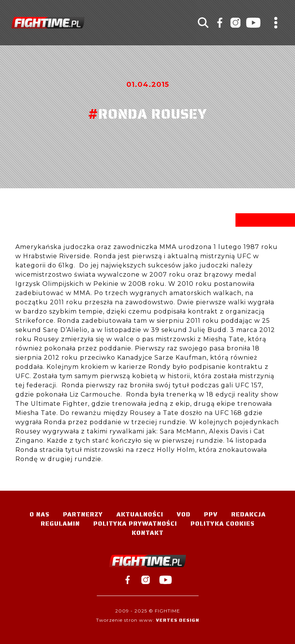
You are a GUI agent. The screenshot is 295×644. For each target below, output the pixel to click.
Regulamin (60, 524)
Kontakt (148, 533)
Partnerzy (83, 514)
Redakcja (249, 514)
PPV (211, 514)
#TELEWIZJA (48, 23)
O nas (40, 514)
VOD (184, 514)
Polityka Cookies (223, 524)
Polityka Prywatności (135, 524)
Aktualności (140, 514)
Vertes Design (178, 620)
